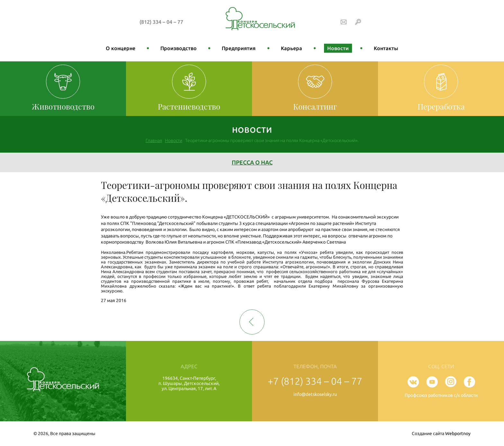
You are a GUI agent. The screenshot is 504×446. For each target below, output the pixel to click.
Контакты (386, 48)
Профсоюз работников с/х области (441, 395)
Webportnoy (458, 433)
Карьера (292, 48)
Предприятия (239, 48)
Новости (338, 48)
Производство (179, 48)
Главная (154, 140)
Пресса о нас (252, 162)
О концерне (121, 48)
